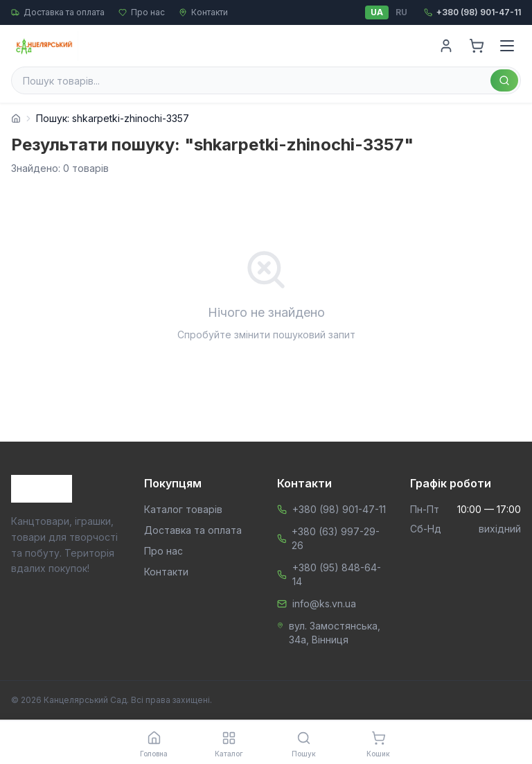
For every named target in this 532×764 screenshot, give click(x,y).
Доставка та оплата (58, 12)
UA (377, 12)
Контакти (203, 12)
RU (401, 12)
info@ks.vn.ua (324, 604)
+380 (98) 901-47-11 (339, 509)
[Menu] (507, 46)
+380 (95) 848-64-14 (337, 574)
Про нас (142, 12)
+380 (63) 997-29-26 (336, 538)
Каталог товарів (183, 509)
